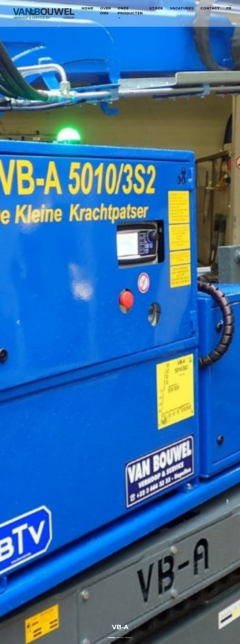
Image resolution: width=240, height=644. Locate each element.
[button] (18, 322)
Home (87, 12)
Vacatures (182, 12)
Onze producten (130, 14)
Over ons (106, 14)
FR (229, 12)
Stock (156, 12)
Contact (210, 12)
